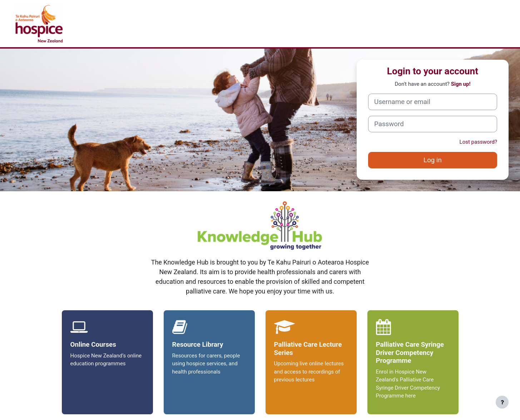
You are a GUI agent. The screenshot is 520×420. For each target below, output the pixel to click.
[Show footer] (502, 402)
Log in (433, 160)
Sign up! (461, 84)
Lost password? (478, 142)
